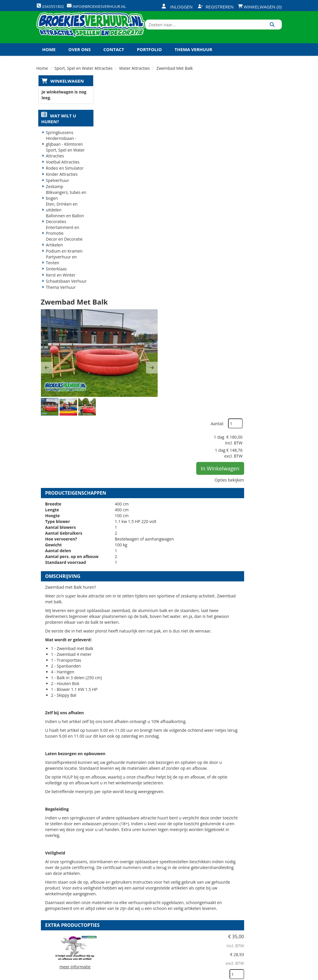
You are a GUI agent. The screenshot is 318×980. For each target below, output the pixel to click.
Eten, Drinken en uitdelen (60, 219)
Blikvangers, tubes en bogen (64, 207)
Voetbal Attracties (61, 174)
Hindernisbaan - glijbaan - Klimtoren (63, 153)
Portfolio (150, 61)
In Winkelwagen (253, 150)
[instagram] (276, 975)
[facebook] (234, 975)
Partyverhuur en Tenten (60, 272)
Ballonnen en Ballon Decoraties (63, 231)
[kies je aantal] (270, 693)
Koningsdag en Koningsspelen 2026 (158, 940)
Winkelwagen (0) (260, 7)
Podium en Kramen (62, 263)
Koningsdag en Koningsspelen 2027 (85, 74)
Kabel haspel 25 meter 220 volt (188, 790)
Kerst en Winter (59, 287)
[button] (108, 158)
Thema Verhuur (193, 61)
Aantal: (251, 105)
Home (49, 61)
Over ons (79, 61)
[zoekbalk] (231, 33)
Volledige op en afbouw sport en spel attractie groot (186, 726)
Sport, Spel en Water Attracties (64, 165)
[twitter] (245, 975)
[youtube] (255, 975)
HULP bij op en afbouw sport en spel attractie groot (189, 659)
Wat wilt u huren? (57, 131)
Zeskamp (53, 199)
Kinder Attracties (60, 186)
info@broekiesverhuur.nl (66, 927)
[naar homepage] (101, 33)
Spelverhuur (56, 193)
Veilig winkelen (158, 900)
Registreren (216, 7)
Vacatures (112, 910)
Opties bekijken (263, 161)
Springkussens (58, 145)
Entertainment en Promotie (61, 243)
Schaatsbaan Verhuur (65, 293)
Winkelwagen (65, 93)
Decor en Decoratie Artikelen (62, 254)
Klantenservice (199, 900)
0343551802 (61, 915)
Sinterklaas (55, 281)
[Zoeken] (275, 33)
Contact (114, 61)
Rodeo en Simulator (63, 180)
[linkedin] (266, 975)
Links (107, 920)
